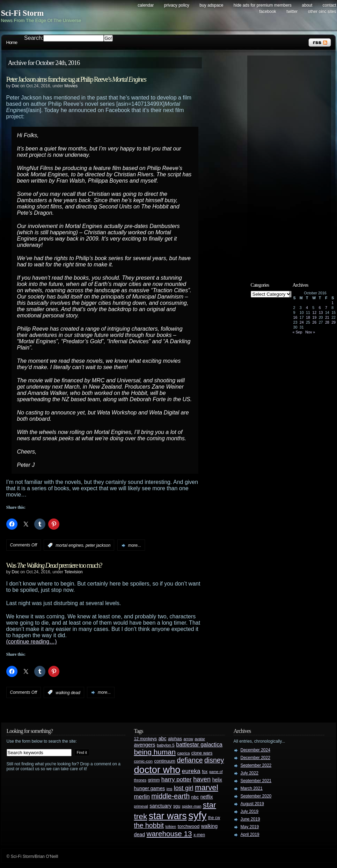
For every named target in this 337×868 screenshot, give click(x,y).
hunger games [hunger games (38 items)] (150, 788)
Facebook (268, 12)
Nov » (310, 332)
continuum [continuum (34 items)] (165, 761)
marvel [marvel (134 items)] (207, 788)
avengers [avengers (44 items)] (145, 745)
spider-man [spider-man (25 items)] (192, 806)
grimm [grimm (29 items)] (154, 780)
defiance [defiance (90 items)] (190, 760)
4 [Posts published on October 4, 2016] (307, 308)
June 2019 (250, 819)
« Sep (298, 332)
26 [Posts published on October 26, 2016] (314, 322)
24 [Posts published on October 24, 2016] (302, 322)
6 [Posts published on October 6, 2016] (320, 308)
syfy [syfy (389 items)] (197, 815)
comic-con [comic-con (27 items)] (143, 761)
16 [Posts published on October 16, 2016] (295, 317)
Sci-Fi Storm (23, 13)
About (307, 5)
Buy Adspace (211, 5)
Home (12, 42)
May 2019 (250, 827)
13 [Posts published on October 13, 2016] (321, 312)
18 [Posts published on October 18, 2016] (308, 317)
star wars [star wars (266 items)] (168, 816)
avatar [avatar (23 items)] (200, 739)
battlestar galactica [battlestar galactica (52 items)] (199, 745)
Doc (16, 86)
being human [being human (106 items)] (155, 752)
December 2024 (255, 750)
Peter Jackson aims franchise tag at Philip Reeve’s (76, 79)
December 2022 (255, 758)
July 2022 (250, 773)
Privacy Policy (177, 5)
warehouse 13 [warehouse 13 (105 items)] (169, 834)
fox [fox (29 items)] (205, 772)
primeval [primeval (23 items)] (141, 806)
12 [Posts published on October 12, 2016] (314, 312)
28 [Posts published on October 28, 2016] (327, 322)
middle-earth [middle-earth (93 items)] (170, 796)
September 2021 (256, 781)
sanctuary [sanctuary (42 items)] (160, 806)
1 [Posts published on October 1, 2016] (332, 303)
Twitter (292, 12)
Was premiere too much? (54, 565)
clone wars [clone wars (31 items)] (202, 753)
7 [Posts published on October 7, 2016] (326, 308)
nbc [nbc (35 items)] (195, 797)
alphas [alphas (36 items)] (175, 739)
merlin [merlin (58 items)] (142, 797)
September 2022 (256, 765)
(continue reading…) (32, 642)
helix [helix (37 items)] (217, 780)
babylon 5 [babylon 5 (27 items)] (166, 745)
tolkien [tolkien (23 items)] (171, 826)
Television (74, 572)
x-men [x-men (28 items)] (199, 835)
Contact (329, 5)
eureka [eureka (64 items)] (191, 771)
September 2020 (256, 796)
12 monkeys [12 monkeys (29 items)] (146, 739)
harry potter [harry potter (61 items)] (177, 779)
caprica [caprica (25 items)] (184, 753)
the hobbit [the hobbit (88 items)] (149, 825)
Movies (71, 86)
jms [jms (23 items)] (170, 789)
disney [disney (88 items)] (214, 760)
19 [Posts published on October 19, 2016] (314, 317)
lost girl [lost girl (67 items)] (184, 788)
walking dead (68, 692)
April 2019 (250, 834)
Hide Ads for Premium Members (263, 5)
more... (135, 545)
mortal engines (70, 545)
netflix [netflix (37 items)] (207, 797)
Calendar (146, 5)
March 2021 (252, 788)
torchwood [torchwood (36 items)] (189, 826)
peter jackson (98, 545)
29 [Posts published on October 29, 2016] (334, 322)
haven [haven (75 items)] (202, 779)
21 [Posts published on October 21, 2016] (327, 317)
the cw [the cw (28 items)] (214, 818)
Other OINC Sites (322, 12)
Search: (34, 38)
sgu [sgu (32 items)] (177, 806)
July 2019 (250, 811)
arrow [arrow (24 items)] (188, 739)
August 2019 (252, 804)
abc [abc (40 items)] (163, 738)
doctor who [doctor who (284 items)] (157, 770)
